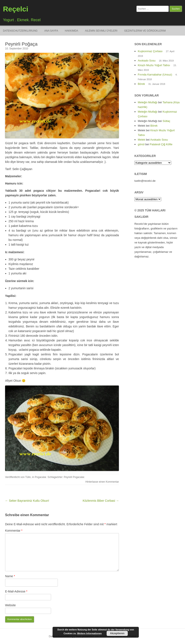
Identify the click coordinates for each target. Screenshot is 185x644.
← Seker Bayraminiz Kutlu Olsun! (27, 501)
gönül (141, 144)
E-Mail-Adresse (16, 591)
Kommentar (14, 531)
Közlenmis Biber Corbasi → (101, 501)
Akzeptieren (117, 633)
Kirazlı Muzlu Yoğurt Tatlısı (154, 65)
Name (10, 576)
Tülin (28, 477)
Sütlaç (166, 121)
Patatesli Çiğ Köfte (161, 144)
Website (10, 605)
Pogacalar (40, 477)
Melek (141, 140)
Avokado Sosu (147, 61)
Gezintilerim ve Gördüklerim (145, 31)
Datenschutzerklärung (20, 31)
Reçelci (16, 9)
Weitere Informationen (89, 633)
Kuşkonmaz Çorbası (150, 51)
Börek (141, 84)
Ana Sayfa (51, 31)
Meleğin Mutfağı (148, 102)
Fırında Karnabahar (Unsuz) (155, 75)
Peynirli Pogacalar (74, 477)
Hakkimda (72, 31)
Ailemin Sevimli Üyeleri (101, 31)
